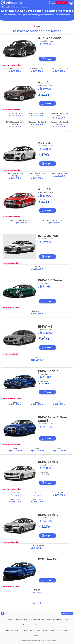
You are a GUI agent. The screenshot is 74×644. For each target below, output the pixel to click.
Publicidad (27, 625)
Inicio (3, 7)
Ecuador (32, 630)
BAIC (48, 236)
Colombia (24, 630)
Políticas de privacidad (54, 619)
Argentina (9, 630)
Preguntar (47, 59)
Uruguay (65, 630)
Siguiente (37, 603)
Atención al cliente (21, 619)
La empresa (10, 619)
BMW (51, 280)
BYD (47, 559)
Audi (50, 38)
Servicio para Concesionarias (42, 625)
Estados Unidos (42, 630)
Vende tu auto (62, 3)
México (52, 630)
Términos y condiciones (37, 619)
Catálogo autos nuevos (13, 7)
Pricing (66, 619)
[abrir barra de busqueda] (50, 3)
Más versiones (65, 131)
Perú (58, 630)
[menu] (71, 3)
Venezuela (37, 636)
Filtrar (37, 26)
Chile (17, 630)
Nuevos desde (43, 94)
